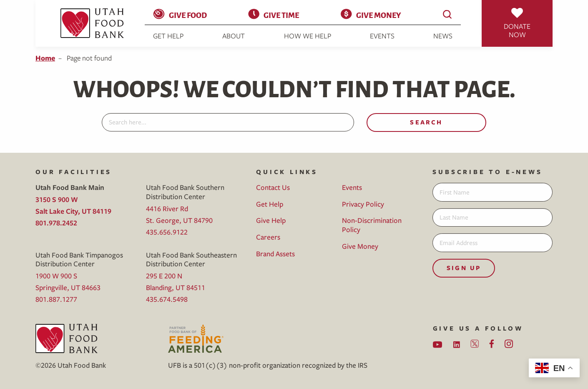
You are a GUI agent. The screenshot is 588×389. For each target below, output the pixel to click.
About (234, 36)
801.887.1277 (56, 299)
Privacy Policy (363, 204)
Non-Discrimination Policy (372, 225)
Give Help (271, 220)
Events (382, 36)
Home (45, 58)
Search (426, 122)
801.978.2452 (56, 223)
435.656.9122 (167, 232)
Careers (268, 237)
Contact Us (273, 187)
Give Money (378, 15)
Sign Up (464, 268)
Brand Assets (275, 254)
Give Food (188, 15)
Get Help (168, 36)
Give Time (281, 15)
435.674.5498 (167, 299)
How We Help (308, 36)
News (443, 36)
